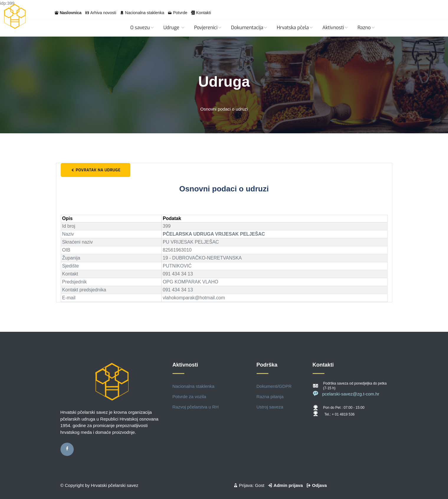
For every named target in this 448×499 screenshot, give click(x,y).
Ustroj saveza (270, 407)
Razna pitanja (270, 397)
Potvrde (180, 13)
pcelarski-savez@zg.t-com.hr (346, 394)
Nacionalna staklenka (145, 13)
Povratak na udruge (96, 170)
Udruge (174, 28)
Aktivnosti (335, 28)
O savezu (142, 28)
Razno (366, 28)
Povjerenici (208, 28)
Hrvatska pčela (295, 28)
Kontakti (204, 13)
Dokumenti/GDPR (274, 386)
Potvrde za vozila (189, 397)
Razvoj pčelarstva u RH (196, 407)
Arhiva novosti (103, 13)
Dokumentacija (249, 28)
